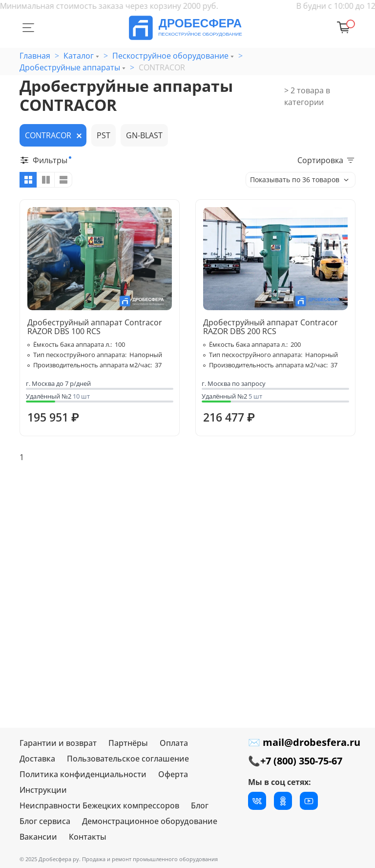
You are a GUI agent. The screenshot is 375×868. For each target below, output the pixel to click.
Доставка (37, 759)
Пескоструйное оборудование (170, 56)
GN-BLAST (144, 135)
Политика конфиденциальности (83, 774)
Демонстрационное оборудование (150, 821)
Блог (200, 805)
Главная (35, 56)
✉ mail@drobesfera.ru (304, 742)
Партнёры (128, 743)
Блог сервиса (45, 821)
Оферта (173, 774)
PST (104, 135)
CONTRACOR (48, 135)
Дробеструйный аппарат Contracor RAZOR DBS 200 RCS (271, 327)
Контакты (88, 837)
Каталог (79, 56)
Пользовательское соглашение (128, 759)
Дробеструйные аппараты (70, 67)
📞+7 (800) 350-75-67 (295, 761)
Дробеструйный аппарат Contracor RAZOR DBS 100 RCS (95, 327)
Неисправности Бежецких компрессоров (99, 805)
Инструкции (43, 790)
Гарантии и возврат (58, 743)
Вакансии (38, 837)
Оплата (174, 743)
